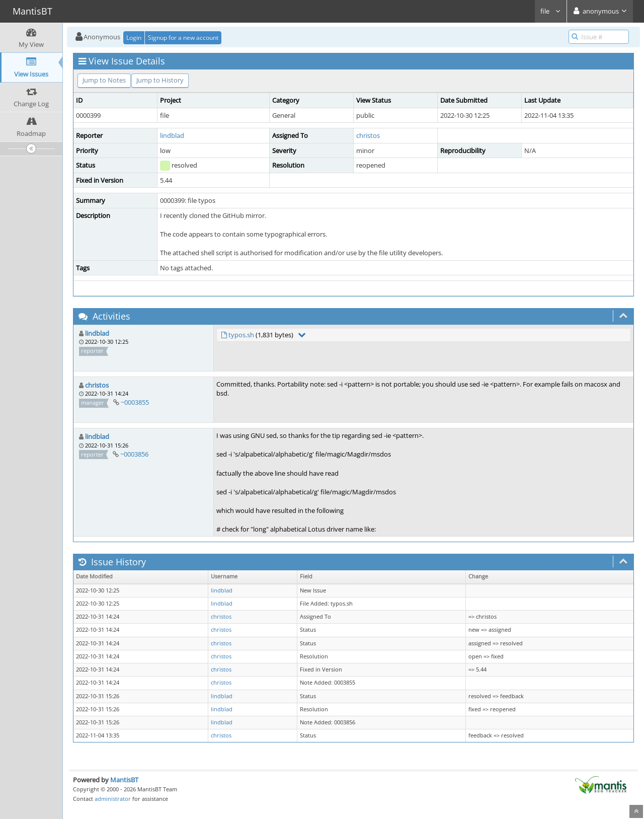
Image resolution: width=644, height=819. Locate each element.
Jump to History (160, 80)
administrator (113, 799)
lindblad (172, 135)
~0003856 (134, 454)
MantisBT (124, 780)
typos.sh (241, 335)
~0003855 (135, 402)
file (551, 11)
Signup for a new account (183, 38)
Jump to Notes (104, 80)
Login (134, 38)
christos (368, 135)
